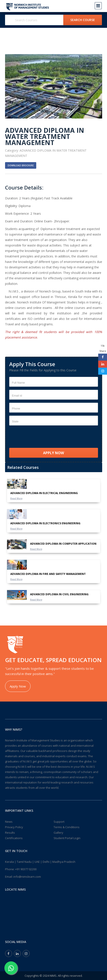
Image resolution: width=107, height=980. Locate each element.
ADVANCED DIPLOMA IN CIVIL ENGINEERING (59, 594)
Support (59, 822)
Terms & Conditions (67, 827)
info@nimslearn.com (27, 877)
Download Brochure (21, 165)
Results (10, 833)
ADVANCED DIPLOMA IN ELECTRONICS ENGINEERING (45, 523)
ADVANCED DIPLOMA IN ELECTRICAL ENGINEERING (44, 493)
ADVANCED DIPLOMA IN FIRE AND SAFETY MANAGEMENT (48, 574)
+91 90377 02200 (26, 869)
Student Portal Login (67, 838)
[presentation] (43, 437)
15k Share (103, 348)
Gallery (58, 833)
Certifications (14, 838)
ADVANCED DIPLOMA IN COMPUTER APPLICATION (63, 544)
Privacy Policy (14, 827)
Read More (16, 498)
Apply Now (18, 686)
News (9, 822)
